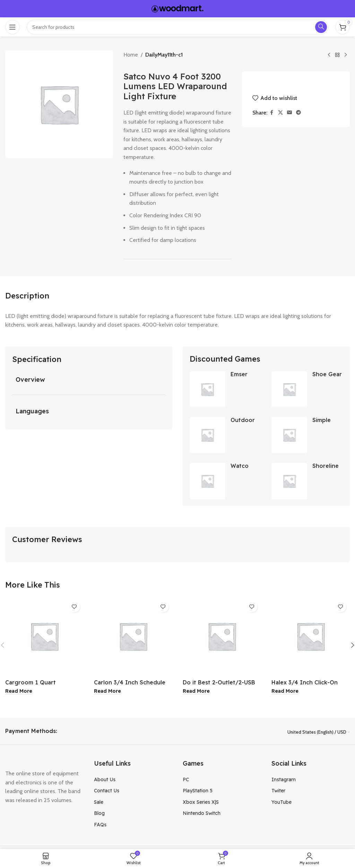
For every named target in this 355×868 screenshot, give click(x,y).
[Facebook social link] (272, 113)
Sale (99, 802)
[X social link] (280, 113)
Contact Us (107, 791)
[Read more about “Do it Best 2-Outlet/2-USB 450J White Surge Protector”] (196, 692)
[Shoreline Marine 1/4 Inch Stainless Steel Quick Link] (289, 482)
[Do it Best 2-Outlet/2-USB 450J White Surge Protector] (222, 637)
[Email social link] (289, 113)
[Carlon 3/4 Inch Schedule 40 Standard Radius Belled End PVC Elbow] (133, 637)
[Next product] (346, 55)
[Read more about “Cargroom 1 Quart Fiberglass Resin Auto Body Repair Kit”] (19, 692)
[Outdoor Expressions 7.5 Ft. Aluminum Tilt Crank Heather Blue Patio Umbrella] (207, 435)
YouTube (282, 802)
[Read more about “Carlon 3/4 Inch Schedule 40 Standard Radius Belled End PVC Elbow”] (107, 692)
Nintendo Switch (202, 814)
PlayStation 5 (198, 791)
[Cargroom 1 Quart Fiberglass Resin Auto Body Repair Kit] (44, 637)
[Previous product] (329, 55)
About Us (105, 780)
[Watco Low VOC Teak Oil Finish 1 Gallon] (207, 482)
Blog (99, 814)
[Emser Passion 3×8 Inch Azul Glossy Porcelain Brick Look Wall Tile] (207, 389)
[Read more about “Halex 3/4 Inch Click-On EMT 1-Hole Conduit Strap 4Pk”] (285, 692)
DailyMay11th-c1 (164, 55)
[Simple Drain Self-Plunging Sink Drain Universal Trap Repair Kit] (289, 435)
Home (131, 55)
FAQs (100, 825)
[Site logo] (177, 8)
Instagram (284, 780)
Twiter (278, 791)
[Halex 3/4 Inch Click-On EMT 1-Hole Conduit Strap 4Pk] (311, 637)
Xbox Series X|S (201, 802)
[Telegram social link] (298, 113)
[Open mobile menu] (12, 27)
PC (186, 780)
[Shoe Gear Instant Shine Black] (289, 389)
